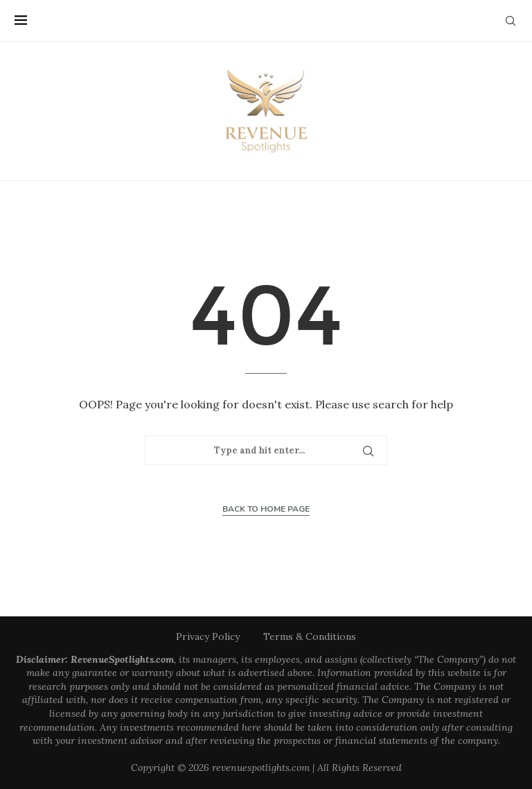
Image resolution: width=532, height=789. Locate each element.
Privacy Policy (208, 636)
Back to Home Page (266, 509)
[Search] (511, 21)
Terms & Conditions (310, 636)
